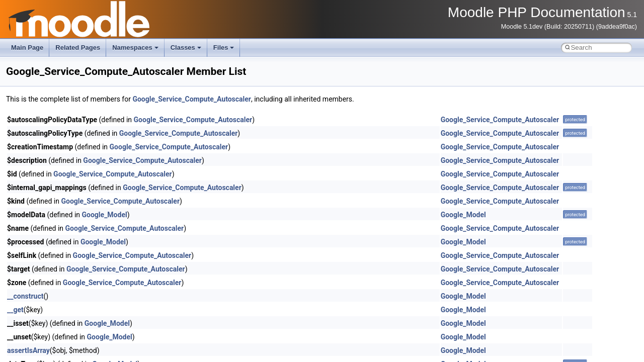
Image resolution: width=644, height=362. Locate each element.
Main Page (27, 48)
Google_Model (105, 215)
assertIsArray (28, 350)
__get (15, 310)
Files (224, 48)
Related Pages (78, 48)
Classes (186, 48)
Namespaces (135, 48)
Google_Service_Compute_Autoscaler (192, 99)
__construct (25, 296)
